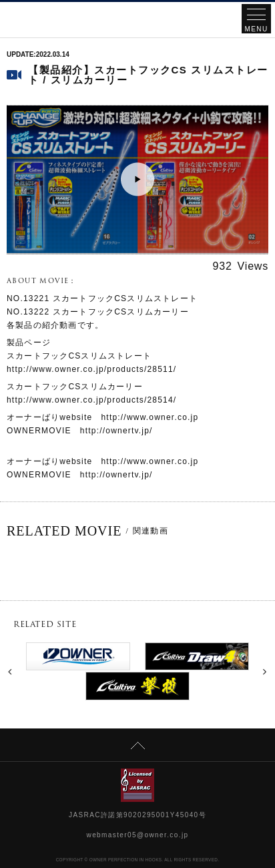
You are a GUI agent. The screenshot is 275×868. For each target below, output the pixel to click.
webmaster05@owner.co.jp (138, 835)
